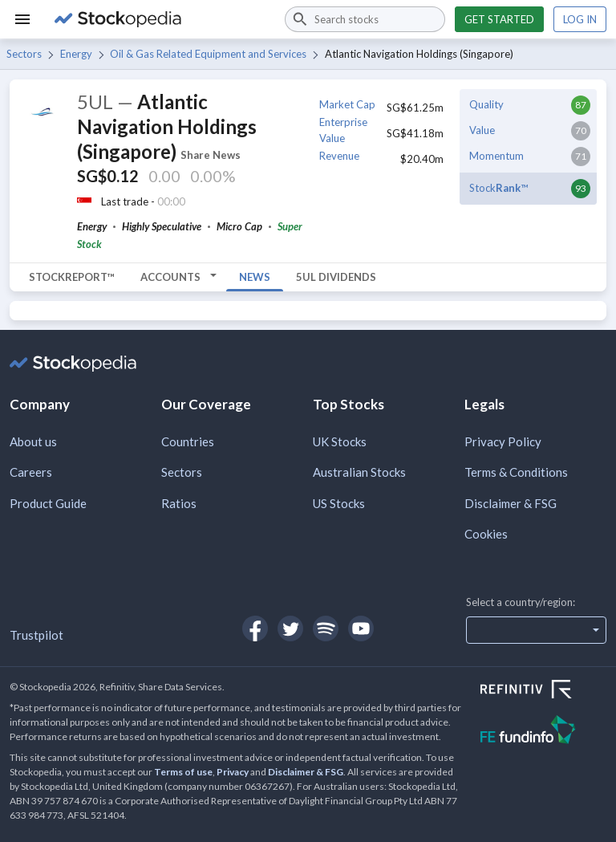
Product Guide (48, 503)
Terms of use (183, 772)
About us (33, 441)
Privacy (233, 772)
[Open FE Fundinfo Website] (543, 732)
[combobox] (365, 19)
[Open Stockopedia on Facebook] (255, 628)
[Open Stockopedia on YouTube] (361, 628)
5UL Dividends (336, 277)
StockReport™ (72, 277)
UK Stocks (340, 441)
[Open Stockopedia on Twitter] (290, 628)
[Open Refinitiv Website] (543, 691)
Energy (76, 54)
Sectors (24, 54)
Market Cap (347, 104)
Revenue (339, 156)
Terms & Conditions (516, 472)
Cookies (486, 534)
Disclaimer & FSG (511, 503)
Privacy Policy (503, 441)
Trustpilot (36, 635)
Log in (580, 19)
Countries (188, 441)
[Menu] (22, 19)
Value (482, 130)
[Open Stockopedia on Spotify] (326, 628)
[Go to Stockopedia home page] (160, 19)
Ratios (179, 503)
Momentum (496, 156)
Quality (486, 104)
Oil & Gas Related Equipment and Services (208, 54)
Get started (499, 19)
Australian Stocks (359, 472)
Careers (31, 472)
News (255, 277)
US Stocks (339, 503)
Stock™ (498, 188)
